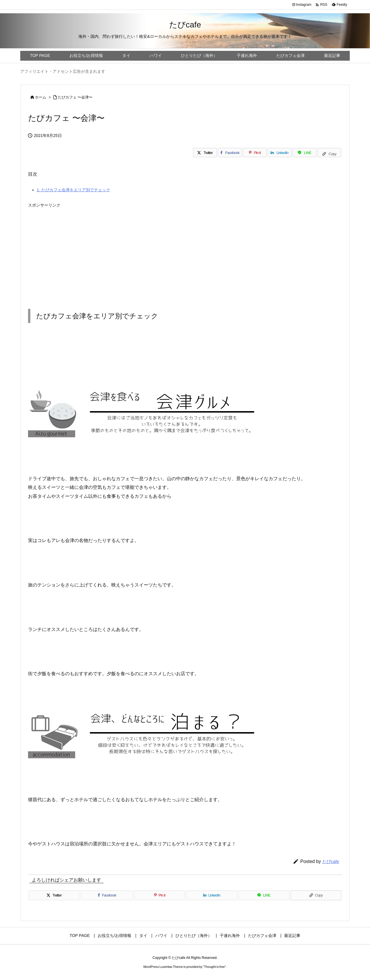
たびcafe (331, 861)
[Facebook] (230, 153)
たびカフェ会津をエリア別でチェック (73, 190)
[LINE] (304, 153)
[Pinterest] (255, 153)
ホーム (41, 97)
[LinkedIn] (280, 153)
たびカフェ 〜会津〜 (75, 97)
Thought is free (214, 967)
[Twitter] (205, 153)
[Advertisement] (185, 251)
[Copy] (329, 153)
